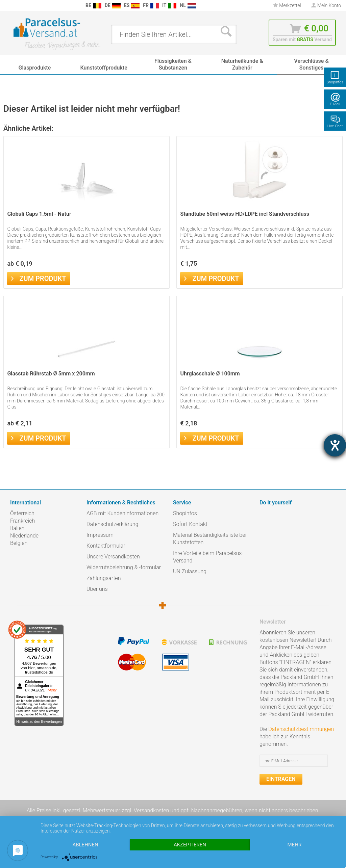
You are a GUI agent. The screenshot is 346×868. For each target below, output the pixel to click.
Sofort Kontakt (190, 524)
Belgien (19, 543)
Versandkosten (152, 810)
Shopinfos (185, 513)
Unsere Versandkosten (113, 557)
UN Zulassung (190, 571)
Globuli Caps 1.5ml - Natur (39, 214)
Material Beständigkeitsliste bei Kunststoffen (210, 539)
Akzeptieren (190, 845)
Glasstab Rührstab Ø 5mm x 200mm (51, 374)
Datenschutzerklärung (113, 524)
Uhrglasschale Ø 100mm (210, 374)
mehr (295, 845)
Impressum (100, 535)
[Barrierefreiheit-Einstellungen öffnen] (335, 445)
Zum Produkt (39, 278)
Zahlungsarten (104, 578)
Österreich (22, 513)
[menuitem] (7, 6)
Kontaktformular (106, 546)
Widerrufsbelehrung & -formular (124, 567)
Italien (17, 528)
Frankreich (22, 521)
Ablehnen (85, 845)
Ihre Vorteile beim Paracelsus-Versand (208, 557)
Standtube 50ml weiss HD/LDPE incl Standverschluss (245, 214)
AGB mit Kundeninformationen (122, 513)
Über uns (97, 589)
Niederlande (24, 536)
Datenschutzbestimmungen (301, 729)
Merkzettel (287, 5)
